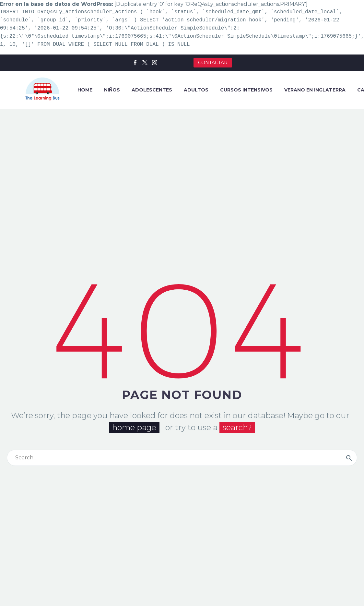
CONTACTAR (213, 63)
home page (134, 428)
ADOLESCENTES (152, 90)
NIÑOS (112, 90)
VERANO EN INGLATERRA (315, 90)
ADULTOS (196, 90)
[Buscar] (182, 458)
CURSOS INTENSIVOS (246, 90)
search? (237, 428)
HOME (85, 90)
